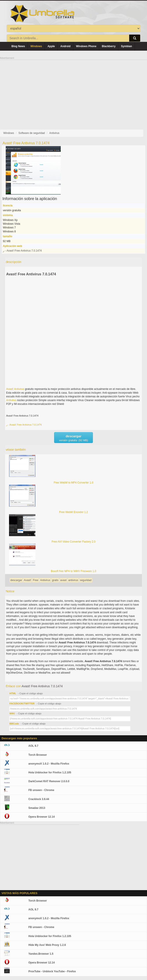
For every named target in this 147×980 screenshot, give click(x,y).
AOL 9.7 (33, 746)
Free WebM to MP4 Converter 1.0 (73, 483)
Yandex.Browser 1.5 (41, 954)
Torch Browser (38, 755)
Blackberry (109, 46)
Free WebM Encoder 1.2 (74, 512)
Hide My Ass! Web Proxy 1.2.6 (47, 945)
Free (36, 580)
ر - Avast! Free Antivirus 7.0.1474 (22, 251)
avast (63, 580)
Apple (51, 46)
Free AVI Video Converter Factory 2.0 (74, 542)
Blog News (18, 46)
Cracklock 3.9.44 (39, 799)
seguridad (86, 580)
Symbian (127, 46)
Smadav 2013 (37, 808)
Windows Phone (86, 46)
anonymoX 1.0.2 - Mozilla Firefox (49, 764)
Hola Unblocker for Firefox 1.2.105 (50, 773)
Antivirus (19, 389)
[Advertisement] (73, 91)
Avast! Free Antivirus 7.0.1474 (31, 274)
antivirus (73, 580)
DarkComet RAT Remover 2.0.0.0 (49, 781)
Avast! (10, 389)
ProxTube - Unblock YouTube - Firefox (52, 971)
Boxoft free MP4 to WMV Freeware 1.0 (73, 571)
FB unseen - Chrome (41, 790)
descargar (16, 580)
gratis (55, 580)
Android (65, 46)
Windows (36, 46)
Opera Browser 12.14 (41, 817)
